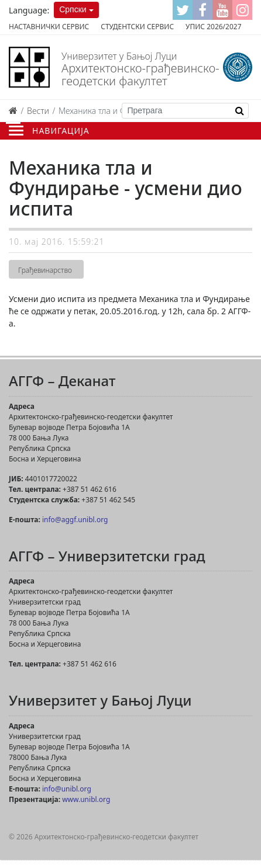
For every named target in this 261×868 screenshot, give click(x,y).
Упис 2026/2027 (213, 27)
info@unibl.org (67, 789)
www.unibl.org (86, 799)
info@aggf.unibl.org (75, 520)
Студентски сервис (137, 27)
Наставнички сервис (49, 27)
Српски (73, 9)
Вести (38, 111)
